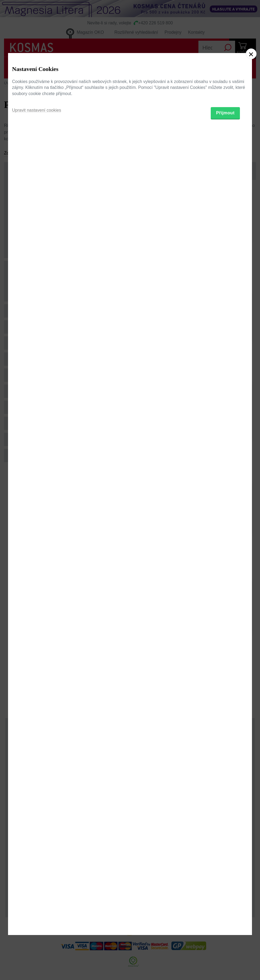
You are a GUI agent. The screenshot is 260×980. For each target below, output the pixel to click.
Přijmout (225, 519)
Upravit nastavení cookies (37, 516)
